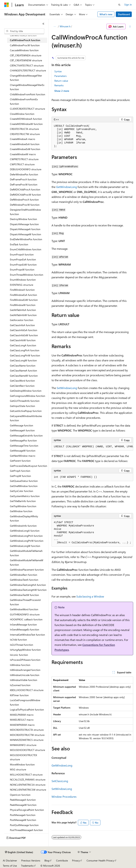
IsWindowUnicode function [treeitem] (25, 675)
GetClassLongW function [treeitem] (23, 360)
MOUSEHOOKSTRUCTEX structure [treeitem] (23, 757)
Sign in (128, 5)
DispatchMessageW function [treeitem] (25, 234)
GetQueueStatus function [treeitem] (24, 481)
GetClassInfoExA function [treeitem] (24, 330)
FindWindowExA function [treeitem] (23, 295)
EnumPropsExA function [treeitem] (23, 259)
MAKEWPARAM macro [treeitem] (22, 725)
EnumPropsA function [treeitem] (22, 254)
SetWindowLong (67, 388)
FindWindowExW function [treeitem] (24, 300)
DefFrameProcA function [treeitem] (23, 179)
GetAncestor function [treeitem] (22, 320)
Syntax (58, 71)
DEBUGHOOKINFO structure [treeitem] (26, 169)
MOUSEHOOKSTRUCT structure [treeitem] (27, 750)
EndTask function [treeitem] (19, 244)
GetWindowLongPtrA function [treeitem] (26, 536)
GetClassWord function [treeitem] (22, 381)
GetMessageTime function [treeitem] (24, 446)
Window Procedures (64, 797)
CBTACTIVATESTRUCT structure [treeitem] (27, 65)
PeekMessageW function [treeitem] (23, 805)
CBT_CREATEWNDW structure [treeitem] (26, 60)
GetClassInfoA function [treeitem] (22, 325)
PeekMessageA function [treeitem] (23, 800)
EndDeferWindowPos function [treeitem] (26, 239)
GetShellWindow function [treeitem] (24, 486)
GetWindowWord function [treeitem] (24, 609)
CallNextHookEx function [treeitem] (23, 35)
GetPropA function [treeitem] (20, 471)
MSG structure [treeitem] (18, 769)
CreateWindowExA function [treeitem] (25, 144)
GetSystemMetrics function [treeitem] (25, 496)
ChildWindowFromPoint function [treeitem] (28, 94)
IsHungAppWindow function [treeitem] (25, 650)
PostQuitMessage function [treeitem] (24, 825)
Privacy (76, 860)
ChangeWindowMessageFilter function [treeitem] (26, 78)
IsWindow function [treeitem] (20, 665)
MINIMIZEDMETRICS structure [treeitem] (27, 740)
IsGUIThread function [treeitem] (22, 645)
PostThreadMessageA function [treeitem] (26, 830)
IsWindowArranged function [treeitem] (25, 670)
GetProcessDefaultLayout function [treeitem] (29, 466)
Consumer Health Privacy (100, 860)
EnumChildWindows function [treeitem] (26, 249)
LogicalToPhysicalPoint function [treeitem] (27, 710)
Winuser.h (65, 26)
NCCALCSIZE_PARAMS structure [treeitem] (28, 780)
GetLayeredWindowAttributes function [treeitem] (26, 418)
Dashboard (124, 14)
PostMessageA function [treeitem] (23, 815)
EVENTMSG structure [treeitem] (22, 285)
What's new (106, 14)
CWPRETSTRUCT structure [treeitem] (24, 159)
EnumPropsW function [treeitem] (22, 270)
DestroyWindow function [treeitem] (23, 219)
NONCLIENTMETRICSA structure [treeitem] (28, 785)
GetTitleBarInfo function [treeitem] (23, 501)
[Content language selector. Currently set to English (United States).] (19, 852)
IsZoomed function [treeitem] (20, 685)
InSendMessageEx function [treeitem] (25, 629)
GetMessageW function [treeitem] (23, 451)
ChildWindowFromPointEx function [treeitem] (24, 102)
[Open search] (119, 5)
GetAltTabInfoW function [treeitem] (23, 315)
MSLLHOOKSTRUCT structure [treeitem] (26, 775)
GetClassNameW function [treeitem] (24, 376)
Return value (61, 81)
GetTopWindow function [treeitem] (23, 506)
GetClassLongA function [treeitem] (23, 345)
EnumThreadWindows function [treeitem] (27, 275)
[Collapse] (43, 24)
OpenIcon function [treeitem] (20, 795)
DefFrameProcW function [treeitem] (24, 184)
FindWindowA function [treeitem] (22, 290)
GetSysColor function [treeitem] (22, 491)
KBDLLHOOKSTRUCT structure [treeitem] (27, 690)
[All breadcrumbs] (55, 27)
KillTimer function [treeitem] (19, 695)
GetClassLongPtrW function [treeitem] (25, 355)
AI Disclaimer (10, 860)
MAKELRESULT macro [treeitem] (22, 720)
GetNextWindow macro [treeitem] (23, 456)
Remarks (59, 85)
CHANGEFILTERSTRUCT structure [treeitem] (28, 70)
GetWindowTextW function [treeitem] (24, 595)
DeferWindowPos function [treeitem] (24, 174)
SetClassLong (60, 781)
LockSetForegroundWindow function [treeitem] (25, 702)
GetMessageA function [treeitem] (22, 430)
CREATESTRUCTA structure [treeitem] (24, 129)
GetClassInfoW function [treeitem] (23, 340)
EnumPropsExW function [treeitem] (23, 265)
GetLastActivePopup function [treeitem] (26, 411)
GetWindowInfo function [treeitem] (23, 526)
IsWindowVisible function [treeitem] (24, 680)
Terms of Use (10, 866)
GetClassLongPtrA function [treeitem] (25, 350)
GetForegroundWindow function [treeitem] (28, 396)
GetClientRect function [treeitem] (22, 386)
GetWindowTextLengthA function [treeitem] (28, 585)
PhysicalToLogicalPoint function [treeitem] (27, 810)
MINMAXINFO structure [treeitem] (23, 745)
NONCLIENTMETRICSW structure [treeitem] (28, 790)
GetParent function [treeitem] (20, 461)
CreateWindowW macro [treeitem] (23, 154)
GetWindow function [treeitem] (21, 511)
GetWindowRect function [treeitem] (24, 575)
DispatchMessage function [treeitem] (24, 224)
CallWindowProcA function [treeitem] (25, 40)
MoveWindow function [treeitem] (22, 764)
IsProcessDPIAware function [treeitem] (25, 660)
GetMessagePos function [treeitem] (23, 440)
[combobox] (24, 31)
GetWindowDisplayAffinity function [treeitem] (24, 518)
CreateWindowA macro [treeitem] (22, 139)
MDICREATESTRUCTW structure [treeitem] (27, 735)
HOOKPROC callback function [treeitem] (26, 619)
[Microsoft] (7, 5)
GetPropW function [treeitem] (20, 476)
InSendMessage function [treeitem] (23, 625)
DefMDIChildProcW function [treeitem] (25, 195)
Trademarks (27, 866)
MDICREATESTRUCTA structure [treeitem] (27, 730)
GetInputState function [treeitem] (22, 406)
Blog (47, 860)
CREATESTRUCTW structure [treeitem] (25, 134)
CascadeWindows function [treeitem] (24, 50)
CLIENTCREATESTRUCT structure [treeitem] (27, 109)
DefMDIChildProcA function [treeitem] (25, 189)
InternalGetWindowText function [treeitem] (27, 635)
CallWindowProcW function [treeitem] (25, 45)
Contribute (62, 860)
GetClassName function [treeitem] (23, 366)
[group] (92, 447)
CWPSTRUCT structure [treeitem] (22, 164)
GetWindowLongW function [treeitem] (25, 546)
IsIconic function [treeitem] (19, 655)
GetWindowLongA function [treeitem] (25, 531)
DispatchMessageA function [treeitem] (25, 229)
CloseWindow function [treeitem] (22, 114)
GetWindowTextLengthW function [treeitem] (28, 590)
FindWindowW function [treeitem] (23, 305)
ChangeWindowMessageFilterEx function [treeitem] (27, 87)
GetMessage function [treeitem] (22, 425)
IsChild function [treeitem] (18, 640)
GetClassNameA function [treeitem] (23, 370)
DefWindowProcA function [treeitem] (24, 200)
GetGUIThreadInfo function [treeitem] (25, 401)
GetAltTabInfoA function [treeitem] (23, 310)
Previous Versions (31, 860)
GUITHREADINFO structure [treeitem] (25, 614)
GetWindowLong (66, 187)
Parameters (60, 76)
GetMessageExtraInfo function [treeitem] (26, 436)
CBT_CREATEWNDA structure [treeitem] (26, 55)
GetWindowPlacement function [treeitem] (27, 570)
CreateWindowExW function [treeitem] (25, 149)
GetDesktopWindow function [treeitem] (26, 391)
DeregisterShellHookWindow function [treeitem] (25, 212)
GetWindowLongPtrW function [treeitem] (27, 541)
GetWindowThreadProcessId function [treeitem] (25, 602)
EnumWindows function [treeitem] (23, 280)
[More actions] (130, 27)
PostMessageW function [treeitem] (23, 820)
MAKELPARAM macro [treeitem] (22, 715)
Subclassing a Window (90, 596)
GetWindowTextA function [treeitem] (24, 580)
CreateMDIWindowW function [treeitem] (26, 124)
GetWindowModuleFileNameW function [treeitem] (27, 562)
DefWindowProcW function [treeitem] (25, 205)
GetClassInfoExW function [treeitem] (24, 335)
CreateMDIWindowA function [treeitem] (26, 119)
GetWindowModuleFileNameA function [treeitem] (26, 553)
